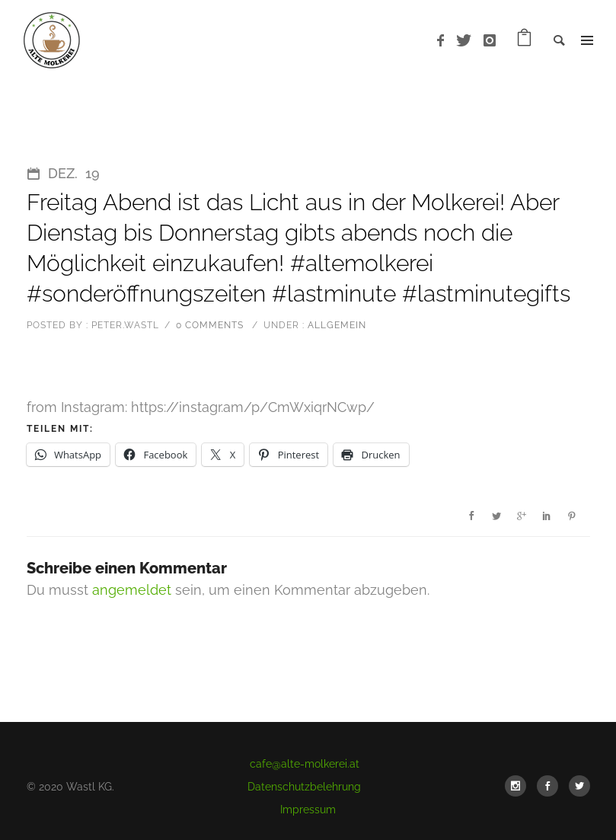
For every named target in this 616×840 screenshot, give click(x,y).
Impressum (308, 810)
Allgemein (335, 325)
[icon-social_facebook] (551, 786)
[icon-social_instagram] (519, 786)
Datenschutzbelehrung (304, 787)
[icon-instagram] (490, 41)
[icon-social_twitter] (579, 786)
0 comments (210, 325)
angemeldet (132, 590)
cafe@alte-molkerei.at (305, 764)
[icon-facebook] (445, 41)
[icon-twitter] (468, 41)
